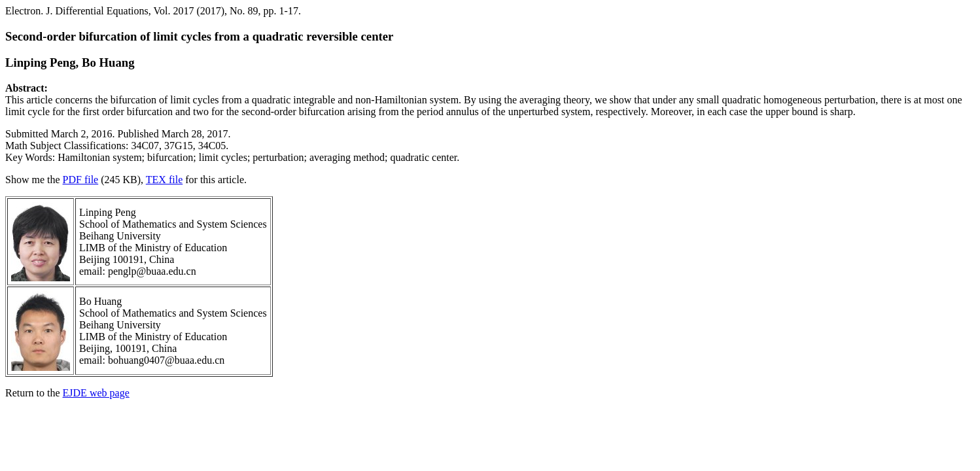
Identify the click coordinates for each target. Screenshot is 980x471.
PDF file (81, 180)
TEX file (164, 180)
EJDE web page (96, 393)
